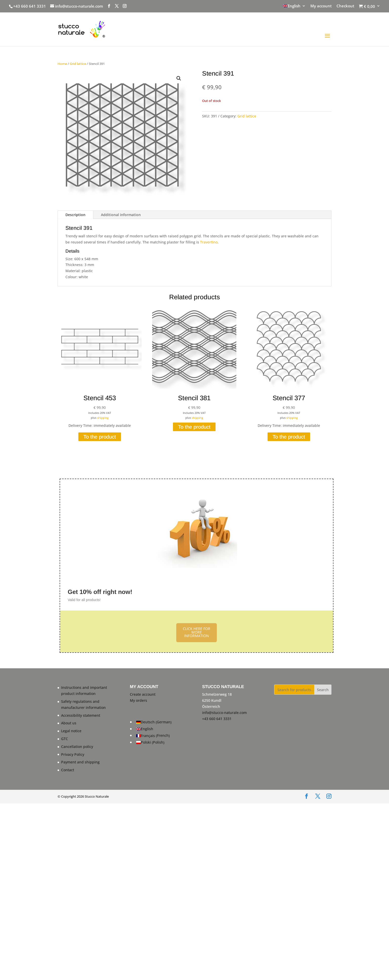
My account (321, 6)
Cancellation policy (77, 747)
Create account (143, 694)
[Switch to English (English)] (154, 729)
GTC (65, 739)
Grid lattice (78, 64)
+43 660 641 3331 (30, 6)
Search (323, 690)
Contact (68, 770)
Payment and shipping (80, 762)
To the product (100, 437)
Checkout (345, 6)
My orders (138, 700)
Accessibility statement (81, 715)
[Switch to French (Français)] (154, 736)
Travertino (209, 242)
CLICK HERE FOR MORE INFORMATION (197, 632)
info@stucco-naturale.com (224, 713)
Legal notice (71, 731)
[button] (179, 78)
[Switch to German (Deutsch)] (154, 722)
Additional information (121, 215)
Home (62, 64)
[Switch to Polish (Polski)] (154, 742)
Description (75, 215)
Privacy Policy (73, 754)
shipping (103, 418)
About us (69, 723)
